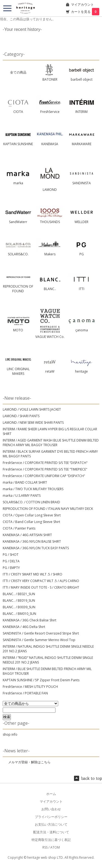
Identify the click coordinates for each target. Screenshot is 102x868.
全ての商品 (18, 72)
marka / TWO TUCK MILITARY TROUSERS (33, 489)
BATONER (50, 79)
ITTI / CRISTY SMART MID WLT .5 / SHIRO (33, 574)
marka (18, 183)
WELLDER (81, 222)
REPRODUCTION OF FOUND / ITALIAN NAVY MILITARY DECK (48, 509)
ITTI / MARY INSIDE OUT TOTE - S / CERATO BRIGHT (41, 587)
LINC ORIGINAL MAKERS (18, 371)
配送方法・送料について (51, 832)
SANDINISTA (82, 183)
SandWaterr (18, 222)
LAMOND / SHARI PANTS (21, 416)
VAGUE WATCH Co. (50, 337)
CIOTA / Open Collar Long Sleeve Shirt (32, 515)
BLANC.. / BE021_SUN (19, 594)
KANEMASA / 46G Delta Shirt (24, 627)
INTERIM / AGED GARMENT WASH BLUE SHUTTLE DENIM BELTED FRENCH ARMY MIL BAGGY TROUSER (51, 443)
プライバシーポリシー (51, 817)
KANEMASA (50, 144)
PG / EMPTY (11, 568)
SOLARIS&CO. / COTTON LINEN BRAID (31, 502)
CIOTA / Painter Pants (19, 528)
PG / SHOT (11, 555)
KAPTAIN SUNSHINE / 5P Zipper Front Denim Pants (41, 680)
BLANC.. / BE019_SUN (19, 600)
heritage (81, 371)
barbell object (82, 79)
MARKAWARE (82, 144)
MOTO (18, 330)
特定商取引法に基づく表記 (51, 840)
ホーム (51, 794)
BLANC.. (50, 289)
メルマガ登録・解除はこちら (29, 762)
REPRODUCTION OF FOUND (18, 289)
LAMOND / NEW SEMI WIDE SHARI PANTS (33, 423)
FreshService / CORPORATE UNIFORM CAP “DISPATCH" (44, 476)
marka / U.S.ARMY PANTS (22, 496)
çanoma (82, 330)
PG (82, 254)
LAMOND (50, 190)
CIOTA (18, 112)
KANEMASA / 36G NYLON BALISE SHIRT (32, 541)
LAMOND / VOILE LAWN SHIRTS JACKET (32, 409)
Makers (50, 254)
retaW (50, 371)
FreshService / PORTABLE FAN (25, 693)
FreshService (50, 112)
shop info (10, 734)
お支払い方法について (51, 824)
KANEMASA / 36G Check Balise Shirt (30, 620)
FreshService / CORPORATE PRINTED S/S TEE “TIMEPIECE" (45, 469)
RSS (45, 847)
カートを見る (85, 12)
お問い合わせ (51, 809)
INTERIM (81, 112)
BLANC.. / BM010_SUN (19, 614)
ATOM (55, 847)
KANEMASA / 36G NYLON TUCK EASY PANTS (36, 548)
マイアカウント (82, 5)
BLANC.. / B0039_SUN (19, 607)
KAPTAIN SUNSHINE (18, 144)
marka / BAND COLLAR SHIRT (25, 482)
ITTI (82, 289)
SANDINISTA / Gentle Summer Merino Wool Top (39, 640)
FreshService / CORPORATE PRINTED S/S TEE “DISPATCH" (45, 463)
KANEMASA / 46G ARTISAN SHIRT (27, 535)
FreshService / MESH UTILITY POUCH (30, 687)
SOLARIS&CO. (18, 254)
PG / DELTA (11, 561)
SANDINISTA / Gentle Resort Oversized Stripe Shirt (41, 633)
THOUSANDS (50, 222)
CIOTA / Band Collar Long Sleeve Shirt (31, 522)
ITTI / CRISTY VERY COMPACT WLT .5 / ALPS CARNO (41, 581)
